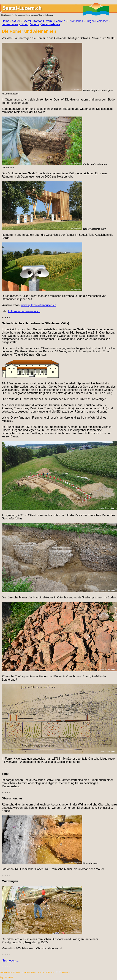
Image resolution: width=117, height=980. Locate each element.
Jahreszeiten (10, 24)
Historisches (75, 21)
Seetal (27, 21)
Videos (35, 24)
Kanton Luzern (43, 21)
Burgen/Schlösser (97, 21)
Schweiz (60, 21)
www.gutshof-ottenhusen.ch (39, 305)
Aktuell (16, 21)
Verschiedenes (51, 24)
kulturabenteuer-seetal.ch (24, 311)
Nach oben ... (10, 961)
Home (6, 21)
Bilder (24, 24)
